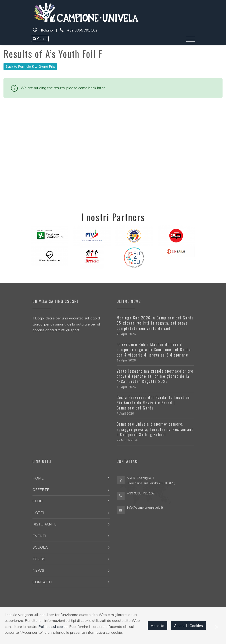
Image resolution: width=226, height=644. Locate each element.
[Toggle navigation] (191, 39)
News (38, 570)
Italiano (47, 30)
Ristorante (45, 524)
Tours (39, 559)
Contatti (42, 582)
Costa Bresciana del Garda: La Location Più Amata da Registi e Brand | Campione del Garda (153, 403)
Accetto (158, 626)
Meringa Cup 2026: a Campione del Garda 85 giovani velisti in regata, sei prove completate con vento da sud (155, 323)
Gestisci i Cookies (188, 626)
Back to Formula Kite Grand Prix (30, 66)
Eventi (39, 536)
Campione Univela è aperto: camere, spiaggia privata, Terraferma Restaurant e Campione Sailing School (155, 429)
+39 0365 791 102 (79, 30)
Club (38, 501)
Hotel (39, 513)
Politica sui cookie (53, 626)
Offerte (41, 490)
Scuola (40, 547)
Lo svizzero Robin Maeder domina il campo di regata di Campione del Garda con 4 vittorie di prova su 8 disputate (154, 350)
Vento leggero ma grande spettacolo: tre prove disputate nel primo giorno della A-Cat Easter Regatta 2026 (155, 376)
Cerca (40, 39)
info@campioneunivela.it (145, 507)
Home (38, 478)
